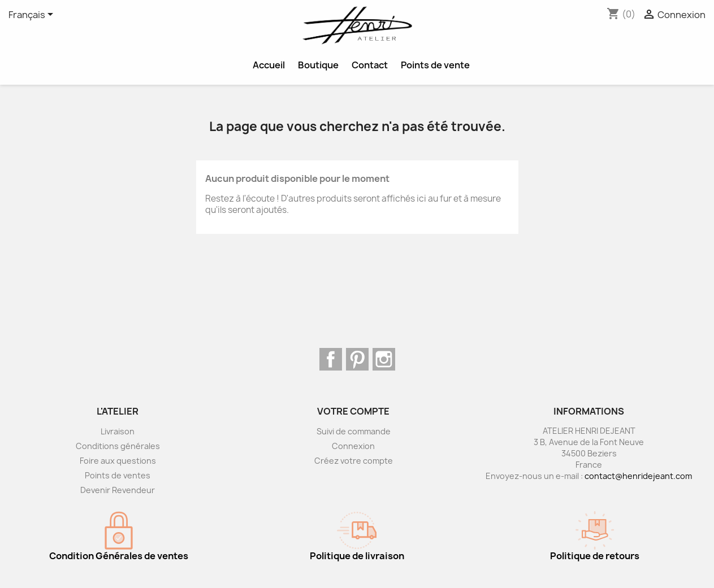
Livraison (118, 431)
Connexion (353, 446)
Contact (370, 65)
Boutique (318, 65)
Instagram (384, 359)
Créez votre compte (354, 461)
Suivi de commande (354, 431)
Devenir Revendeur (118, 490)
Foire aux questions (118, 461)
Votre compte (353, 411)
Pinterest (357, 359)
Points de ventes (118, 475)
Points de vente (435, 65)
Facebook (331, 359)
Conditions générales (118, 446)
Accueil (269, 65)
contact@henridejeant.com (638, 476)
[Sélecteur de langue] (33, 15)
